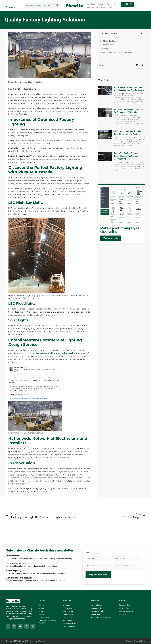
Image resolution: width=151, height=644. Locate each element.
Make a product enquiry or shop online (116, 52)
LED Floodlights (107, 45)
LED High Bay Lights (109, 41)
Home (11, 82)
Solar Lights (105, 49)
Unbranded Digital (139, 641)
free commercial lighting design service (55, 353)
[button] (10, 5)
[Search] (57, 5)
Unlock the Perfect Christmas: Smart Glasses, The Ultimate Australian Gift (127, 156)
